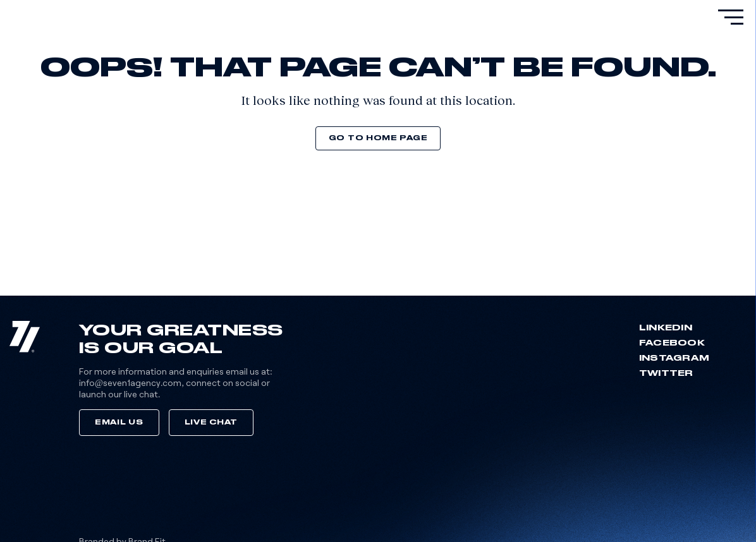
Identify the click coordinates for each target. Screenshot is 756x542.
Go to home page (378, 138)
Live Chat (211, 422)
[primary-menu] (731, 17)
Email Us (119, 422)
